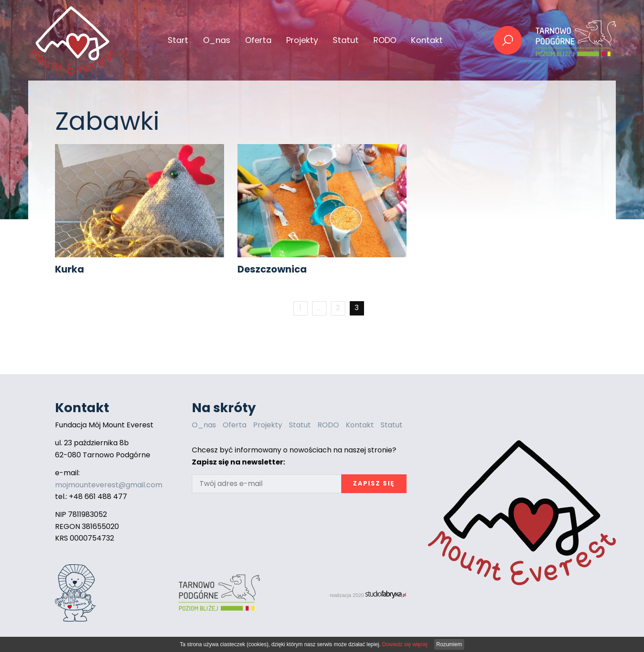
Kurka (70, 269)
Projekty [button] (302, 40)
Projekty (268, 425)
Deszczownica (272, 269)
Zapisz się (374, 484)
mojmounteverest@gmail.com (109, 485)
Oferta (235, 425)
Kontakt (427, 40)
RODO (385, 40)
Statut (346, 40)
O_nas (217, 40)
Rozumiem (449, 644)
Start (178, 40)
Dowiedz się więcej (405, 644)
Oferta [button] (258, 40)
